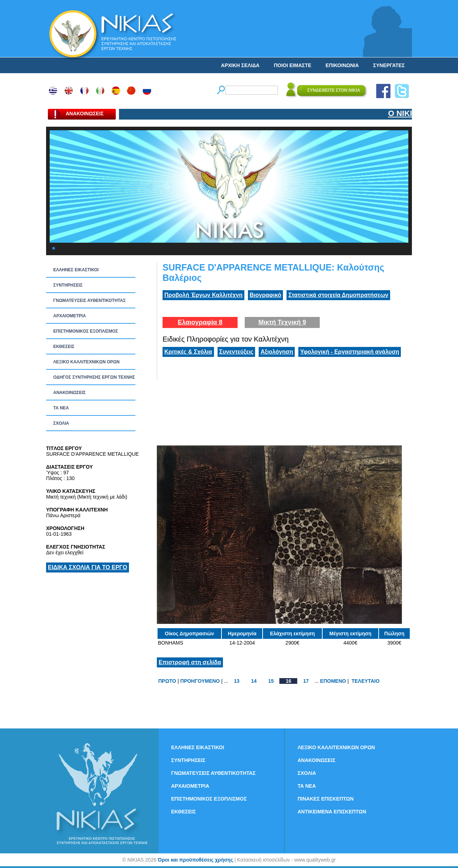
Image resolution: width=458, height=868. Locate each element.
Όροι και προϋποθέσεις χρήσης (195, 860)
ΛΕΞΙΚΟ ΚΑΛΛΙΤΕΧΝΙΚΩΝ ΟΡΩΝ (86, 362)
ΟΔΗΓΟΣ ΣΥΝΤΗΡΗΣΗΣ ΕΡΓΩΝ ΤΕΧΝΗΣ (94, 377)
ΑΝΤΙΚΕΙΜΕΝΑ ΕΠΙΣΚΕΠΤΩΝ (332, 812)
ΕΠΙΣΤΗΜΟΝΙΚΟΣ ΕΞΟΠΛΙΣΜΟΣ (86, 331)
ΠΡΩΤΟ (167, 681)
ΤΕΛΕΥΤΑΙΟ (365, 681)
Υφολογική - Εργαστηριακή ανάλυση (350, 352)
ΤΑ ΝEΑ (61, 408)
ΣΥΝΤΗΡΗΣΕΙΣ (68, 285)
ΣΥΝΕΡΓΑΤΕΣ (389, 65)
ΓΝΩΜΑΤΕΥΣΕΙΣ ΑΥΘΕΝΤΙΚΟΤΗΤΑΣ (89, 301)
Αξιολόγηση (277, 352)
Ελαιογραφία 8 (200, 322)
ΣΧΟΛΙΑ (61, 423)
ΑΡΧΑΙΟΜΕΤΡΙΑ (69, 316)
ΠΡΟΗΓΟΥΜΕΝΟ (200, 681)
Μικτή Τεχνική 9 (282, 322)
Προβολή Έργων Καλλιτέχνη (203, 295)
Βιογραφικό (265, 295)
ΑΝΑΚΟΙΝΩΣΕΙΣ (69, 393)
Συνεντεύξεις (237, 352)
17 (306, 681)
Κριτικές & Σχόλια (188, 352)
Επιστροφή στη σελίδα (190, 662)
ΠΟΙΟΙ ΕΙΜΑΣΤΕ (292, 65)
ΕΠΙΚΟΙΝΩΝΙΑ (342, 65)
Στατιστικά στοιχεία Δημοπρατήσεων (338, 295)
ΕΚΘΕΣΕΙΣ (64, 347)
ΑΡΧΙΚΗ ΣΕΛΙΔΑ (240, 65)
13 (237, 681)
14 (254, 681)
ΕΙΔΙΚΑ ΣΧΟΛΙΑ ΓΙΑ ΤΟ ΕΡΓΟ (88, 567)
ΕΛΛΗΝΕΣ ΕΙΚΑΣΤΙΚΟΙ (76, 270)
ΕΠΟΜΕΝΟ (333, 681)
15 (271, 681)
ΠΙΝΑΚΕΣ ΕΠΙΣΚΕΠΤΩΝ (326, 799)
